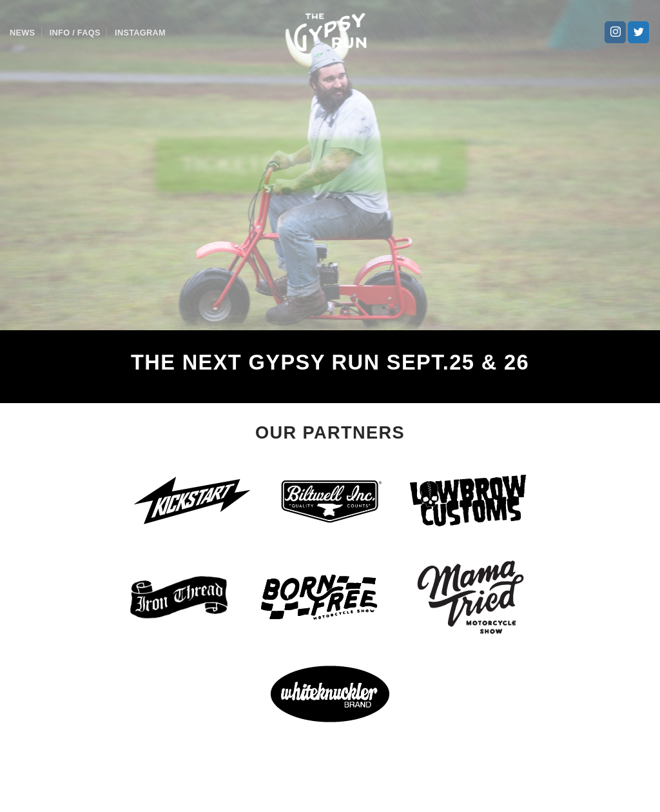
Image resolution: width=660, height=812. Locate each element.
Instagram (140, 33)
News (22, 33)
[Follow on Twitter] (638, 32)
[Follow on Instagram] (615, 32)
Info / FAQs (75, 33)
